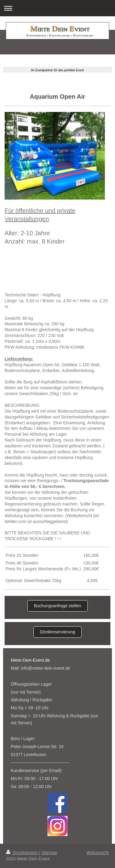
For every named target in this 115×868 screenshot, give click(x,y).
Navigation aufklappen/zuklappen (57, 8)
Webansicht (98, 853)
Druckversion (23, 853)
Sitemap (49, 853)
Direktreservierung (57, 632)
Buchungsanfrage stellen (57, 606)
